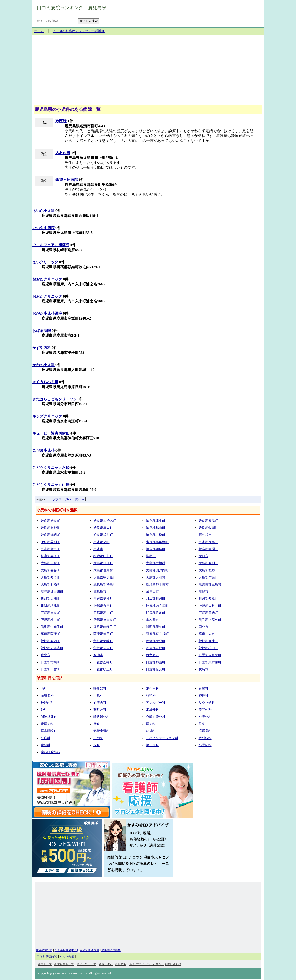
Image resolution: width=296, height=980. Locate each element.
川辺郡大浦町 (50, 599)
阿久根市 (205, 535)
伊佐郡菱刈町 (50, 542)
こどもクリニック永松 (51, 468)
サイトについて (86, 964)
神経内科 (47, 703)
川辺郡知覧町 (208, 599)
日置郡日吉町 (50, 669)
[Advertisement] (148, 72)
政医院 (61, 121)
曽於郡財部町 (156, 648)
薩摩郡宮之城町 (157, 634)
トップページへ (60, 499)
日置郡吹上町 (103, 669)
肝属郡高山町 (103, 613)
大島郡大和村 (156, 577)
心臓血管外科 (156, 717)
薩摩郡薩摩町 (50, 634)
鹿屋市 (203, 592)
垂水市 (46, 655)
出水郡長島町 (208, 542)
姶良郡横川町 (103, 535)
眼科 (202, 724)
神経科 (203, 695)
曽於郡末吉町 (103, 648)
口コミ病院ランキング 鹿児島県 (72, 8)
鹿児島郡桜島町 (105, 584)
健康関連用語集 (111, 950)
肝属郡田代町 (208, 613)
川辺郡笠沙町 (103, 599)
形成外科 (152, 710)
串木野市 (152, 620)
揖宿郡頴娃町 (156, 549)
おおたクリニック (47, 279)
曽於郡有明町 (50, 641)
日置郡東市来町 (210, 662)
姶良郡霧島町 (208, 521)
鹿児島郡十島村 (157, 584)
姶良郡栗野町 (50, 528)
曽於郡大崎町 (103, 641)
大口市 (203, 556)
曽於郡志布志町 (52, 648)
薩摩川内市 (207, 634)
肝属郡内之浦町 (157, 606)
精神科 (151, 695)
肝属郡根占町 (50, 620)
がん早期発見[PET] (66, 950)
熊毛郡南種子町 (105, 627)
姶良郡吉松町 (156, 535)
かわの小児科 (43, 365)
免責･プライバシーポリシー (147, 964)
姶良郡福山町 (156, 528)
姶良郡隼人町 (103, 528)
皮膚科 (151, 731)
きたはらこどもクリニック (55, 399)
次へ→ (80, 499)
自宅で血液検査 (89, 950)
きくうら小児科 (45, 382)
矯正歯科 (152, 745)
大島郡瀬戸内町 (157, 570)
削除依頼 (121, 964)
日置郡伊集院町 (210, 655)
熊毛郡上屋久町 (210, 620)
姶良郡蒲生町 (156, 521)
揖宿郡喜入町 (50, 556)
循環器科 (47, 695)
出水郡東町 (102, 542)
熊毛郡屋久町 (156, 627)
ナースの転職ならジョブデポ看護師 (79, 31)
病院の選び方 (44, 950)
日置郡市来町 (50, 662)
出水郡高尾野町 (157, 542)
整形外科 (100, 710)
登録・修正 (106, 964)
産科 (97, 724)
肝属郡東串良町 (105, 620)
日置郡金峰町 (103, 662)
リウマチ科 (207, 703)
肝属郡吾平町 (103, 606)
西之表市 (152, 655)
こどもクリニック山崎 (51, 485)
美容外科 (205, 710)
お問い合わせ (173, 964)
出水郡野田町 (50, 549)
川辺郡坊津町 (50, 606)
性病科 (46, 738)
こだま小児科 (43, 450)
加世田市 (152, 592)
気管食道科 (102, 731)
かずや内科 (42, 348)
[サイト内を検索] (56, 21)
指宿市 (151, 556)
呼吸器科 (100, 689)
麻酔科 (46, 745)
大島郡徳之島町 (105, 577)
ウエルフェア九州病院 (51, 245)
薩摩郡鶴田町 (103, 634)
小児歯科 (205, 745)
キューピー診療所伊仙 (51, 433)
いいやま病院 (43, 228)
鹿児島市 (100, 592)
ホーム (39, 31)
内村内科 (63, 153)
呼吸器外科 (102, 717)
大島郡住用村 (103, 570)
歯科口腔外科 (50, 752)
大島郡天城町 (50, 563)
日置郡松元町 (156, 669)
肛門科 (98, 738)
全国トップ (45, 964)
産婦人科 (47, 724)
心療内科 (100, 703)
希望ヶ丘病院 (67, 180)
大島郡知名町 (50, 577)
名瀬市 (98, 655)
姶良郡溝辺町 (50, 535)
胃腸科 (203, 689)
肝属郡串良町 (50, 613)
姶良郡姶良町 (50, 521)
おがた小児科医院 (47, 313)
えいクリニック (45, 262)
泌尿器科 (205, 731)
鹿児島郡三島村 (210, 584)
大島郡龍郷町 (208, 570)
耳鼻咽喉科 (49, 731)
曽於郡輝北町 (208, 641)
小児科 (98, 695)
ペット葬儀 (67, 956)
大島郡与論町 (208, 577)
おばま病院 (42, 331)
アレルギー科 (156, 703)
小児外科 (205, 717)
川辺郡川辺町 (156, 599)
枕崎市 (203, 669)
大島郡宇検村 (156, 563)
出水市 (98, 549)
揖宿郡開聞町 (208, 549)
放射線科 (205, 738)
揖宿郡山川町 (103, 556)
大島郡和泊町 (50, 584)
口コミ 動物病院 (47, 956)
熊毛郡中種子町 (52, 627)
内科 (44, 689)
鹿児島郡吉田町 (52, 592)
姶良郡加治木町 (105, 521)
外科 (44, 710)
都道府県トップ (64, 964)
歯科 (97, 745)
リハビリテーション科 (162, 738)
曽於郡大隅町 (156, 641)
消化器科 (152, 689)
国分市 (203, 627)
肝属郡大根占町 (210, 606)
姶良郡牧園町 (208, 528)
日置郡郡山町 (156, 662)
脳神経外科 (49, 717)
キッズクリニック (47, 416)
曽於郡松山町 (208, 648)
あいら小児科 (43, 211)
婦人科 (151, 724)
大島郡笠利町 (208, 563)
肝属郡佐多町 (156, 613)
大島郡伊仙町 (103, 563)
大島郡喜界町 (50, 570)
